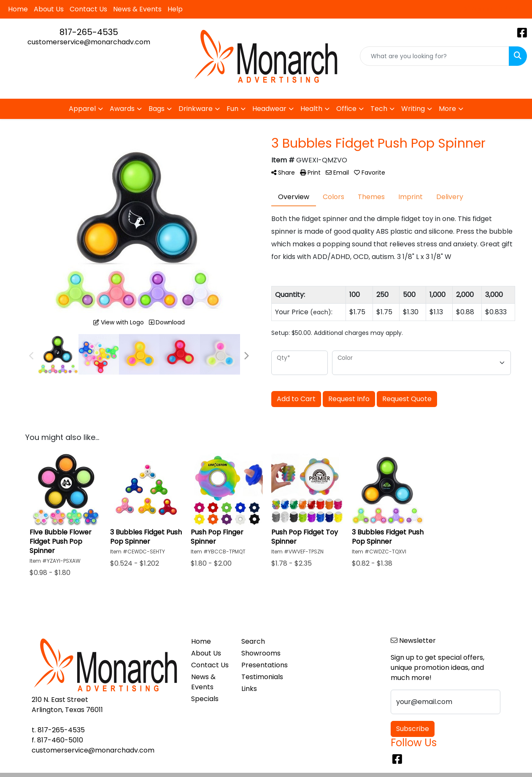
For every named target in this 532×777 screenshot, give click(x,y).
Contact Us (88, 9)
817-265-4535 (89, 32)
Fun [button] (232, 109)
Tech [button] (379, 109)
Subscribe (413, 729)
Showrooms (261, 653)
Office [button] (346, 109)
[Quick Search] (435, 56)
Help (175, 9)
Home (18, 9)
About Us (49, 9)
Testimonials (261, 677)
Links (249, 689)
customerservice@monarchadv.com (89, 42)
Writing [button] (413, 109)
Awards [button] (122, 109)
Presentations (261, 665)
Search (253, 641)
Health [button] (311, 109)
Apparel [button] (82, 109)
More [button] (447, 109)
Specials (205, 699)
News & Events (137, 9)
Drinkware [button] (196, 109)
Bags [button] (157, 109)
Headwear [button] (269, 109)
